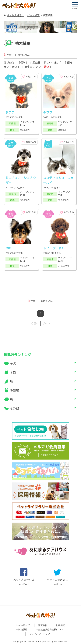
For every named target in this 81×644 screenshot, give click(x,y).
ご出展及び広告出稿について (51, 628)
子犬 (13, 362)
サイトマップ (23, 624)
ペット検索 (33, 15)
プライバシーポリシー (41, 633)
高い (14, 67)
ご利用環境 (22, 628)
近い (38, 67)
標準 (23, 63)
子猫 (13, 371)
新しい (48, 63)
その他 (14, 407)
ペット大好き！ (15, 15)
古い (57, 63)
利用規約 (60, 624)
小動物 (14, 389)
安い (6, 67)
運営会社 (43, 624)
